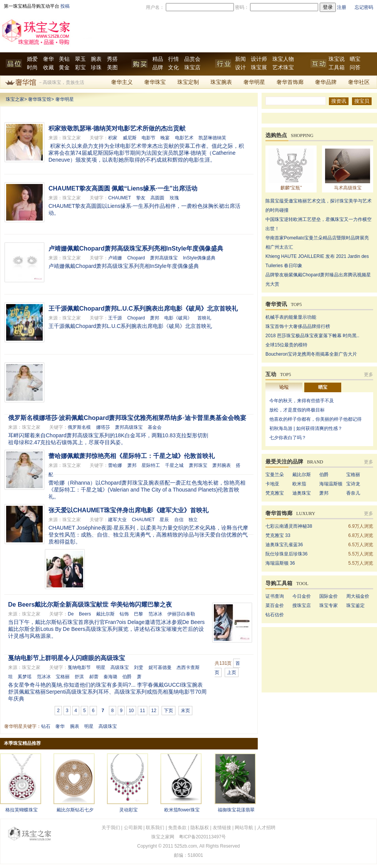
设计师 (259, 59)
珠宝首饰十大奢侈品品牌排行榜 (298, 326)
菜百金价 (275, 605)
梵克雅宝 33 (278, 535)
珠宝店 (192, 68)
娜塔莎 (103, 427)
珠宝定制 (188, 82)
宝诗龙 (353, 484)
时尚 (32, 68)
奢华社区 (359, 82)
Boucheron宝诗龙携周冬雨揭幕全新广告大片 (311, 354)
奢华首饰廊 (290, 82)
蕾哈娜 (115, 465)
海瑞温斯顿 (331, 484)
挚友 (141, 198)
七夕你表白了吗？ (288, 438)
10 (131, 711)
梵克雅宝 (275, 493)
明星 (101, 667)
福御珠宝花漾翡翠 (236, 810)
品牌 (158, 68)
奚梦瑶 (25, 677)
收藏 (48, 68)
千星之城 (174, 465)
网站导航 (244, 828)
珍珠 (96, 68)
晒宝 (355, 59)
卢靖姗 (115, 258)
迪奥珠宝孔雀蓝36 (284, 545)
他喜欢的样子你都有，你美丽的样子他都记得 (315, 419)
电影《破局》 (178, 318)
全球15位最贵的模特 (286, 345)
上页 (232, 672)
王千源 (115, 318)
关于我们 (111, 828)
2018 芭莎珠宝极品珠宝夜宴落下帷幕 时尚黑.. (312, 336)
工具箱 (337, 68)
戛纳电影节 (79, 667)
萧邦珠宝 (198, 465)
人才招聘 (266, 828)
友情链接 (222, 828)
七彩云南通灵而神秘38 (289, 526)
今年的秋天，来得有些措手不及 (302, 401)
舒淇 (79, 677)
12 (154, 711)
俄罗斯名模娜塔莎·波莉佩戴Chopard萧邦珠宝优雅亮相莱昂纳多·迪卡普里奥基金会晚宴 (127, 418)
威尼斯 (130, 138)
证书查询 (275, 596)
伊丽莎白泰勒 (181, 614)
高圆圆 (157, 198)
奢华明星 (254, 82)
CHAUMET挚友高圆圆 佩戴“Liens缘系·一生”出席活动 (123, 188)
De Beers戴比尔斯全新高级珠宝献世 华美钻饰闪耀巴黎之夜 (90, 605)
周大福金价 (358, 596)
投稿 (65, 6)
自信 (179, 520)
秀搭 (112, 59)
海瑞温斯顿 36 (280, 563)
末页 (185, 711)
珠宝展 (259, 68)
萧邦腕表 (222, 465)
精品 (158, 59)
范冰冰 (155, 614)
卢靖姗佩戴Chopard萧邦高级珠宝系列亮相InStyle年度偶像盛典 (136, 248)
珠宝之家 (15, 99)
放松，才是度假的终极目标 (297, 410)
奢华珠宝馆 (40, 99)
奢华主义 (122, 82)
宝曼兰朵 (275, 475)
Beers (85, 614)
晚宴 (165, 138)
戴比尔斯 (105, 614)
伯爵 (127, 677)
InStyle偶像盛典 (199, 258)
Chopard (136, 258)
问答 (355, 68)
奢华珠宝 (155, 82)
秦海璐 (110, 677)
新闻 (240, 59)
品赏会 (192, 59)
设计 (240, 68)
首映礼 (204, 318)
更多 (369, 375)
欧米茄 (299, 484)
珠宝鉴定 (355, 605)
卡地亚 (272, 484)
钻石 (46, 726)
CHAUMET (119, 198)
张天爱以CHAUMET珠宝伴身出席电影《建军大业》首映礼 (128, 510)
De (71, 614)
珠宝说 (337, 59)
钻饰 (124, 614)
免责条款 (177, 828)
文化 (173, 68)
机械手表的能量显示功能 (291, 317)
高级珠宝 (120, 667)
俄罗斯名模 (79, 427)
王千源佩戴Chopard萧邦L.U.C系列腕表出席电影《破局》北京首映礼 (143, 309)
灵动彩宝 (128, 810)
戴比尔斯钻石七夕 (75, 810)
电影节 (148, 138)
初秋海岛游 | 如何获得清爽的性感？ (306, 428)
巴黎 (138, 614)
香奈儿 (353, 493)
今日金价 (302, 596)
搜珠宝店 (302, 605)
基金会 (155, 427)
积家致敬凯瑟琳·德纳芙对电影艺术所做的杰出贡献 (117, 128)
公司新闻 (133, 828)
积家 (113, 138)
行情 (173, 59)
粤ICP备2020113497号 (203, 837)
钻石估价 (275, 615)
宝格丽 (63, 677)
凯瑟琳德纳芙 (212, 138)
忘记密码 (364, 7)
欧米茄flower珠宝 (182, 810)
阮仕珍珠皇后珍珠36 (286, 554)
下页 (168, 711)
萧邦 (155, 318)
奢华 (48, 59)
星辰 (164, 520)
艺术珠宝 (283, 68)
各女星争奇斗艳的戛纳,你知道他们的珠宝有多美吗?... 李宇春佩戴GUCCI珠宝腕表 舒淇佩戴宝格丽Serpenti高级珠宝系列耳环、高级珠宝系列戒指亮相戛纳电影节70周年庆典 (107, 692)
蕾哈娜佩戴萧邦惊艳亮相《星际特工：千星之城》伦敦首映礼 (132, 456)
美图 (112, 68)
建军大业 (117, 520)
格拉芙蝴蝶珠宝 (22, 810)
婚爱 (32, 59)
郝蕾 (94, 677)
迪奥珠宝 (302, 493)
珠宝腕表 (221, 82)
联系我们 (155, 828)
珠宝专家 (329, 605)
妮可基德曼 (160, 667)
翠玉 (80, 59)
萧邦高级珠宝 (164, 258)
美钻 (64, 59)
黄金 (64, 68)
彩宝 (80, 68)
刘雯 (138, 667)
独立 (193, 520)
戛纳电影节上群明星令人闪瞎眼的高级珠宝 (67, 658)
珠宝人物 (283, 59)
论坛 (284, 387)
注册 (342, 7)
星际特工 (151, 465)
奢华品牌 (326, 82)
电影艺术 (184, 138)
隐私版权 (200, 828)
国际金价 (329, 596)
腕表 (96, 59)
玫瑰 (174, 198)
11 (143, 711)
